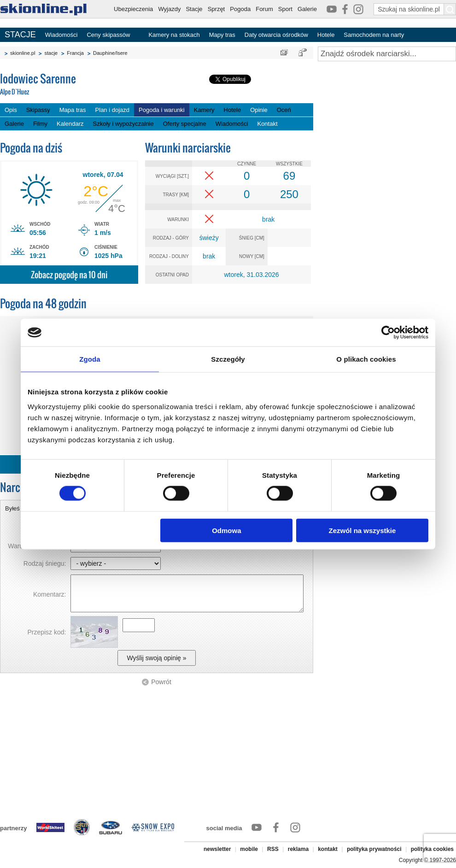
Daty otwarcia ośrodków (276, 35)
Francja (75, 53)
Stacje (194, 9)
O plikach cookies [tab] (366, 359)
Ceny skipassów (108, 35)
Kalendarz (70, 124)
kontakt (328, 849)
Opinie (259, 110)
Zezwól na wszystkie (362, 530)
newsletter (217, 849)
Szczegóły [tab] (228, 359)
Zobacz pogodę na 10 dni (69, 275)
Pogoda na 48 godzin (43, 303)
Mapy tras (222, 35)
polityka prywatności (374, 849)
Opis (11, 110)
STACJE (20, 35)
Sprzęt (216, 9)
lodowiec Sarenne (69, 85)
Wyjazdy (169, 9)
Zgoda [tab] (90, 359)
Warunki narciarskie (188, 148)
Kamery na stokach (174, 35)
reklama (298, 849)
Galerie (307, 9)
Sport (285, 9)
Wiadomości (61, 35)
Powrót (161, 682)
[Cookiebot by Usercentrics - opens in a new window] (388, 333)
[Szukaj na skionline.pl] (450, 9)
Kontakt (267, 124)
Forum (264, 9)
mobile (249, 849)
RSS (273, 849)
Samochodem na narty (374, 35)
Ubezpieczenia (133, 9)
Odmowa (226, 530)
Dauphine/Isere (110, 53)
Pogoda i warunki (162, 110)
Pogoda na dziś (31, 148)
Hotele (326, 35)
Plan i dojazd (112, 110)
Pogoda (240, 9)
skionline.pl (23, 53)
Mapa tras (73, 110)
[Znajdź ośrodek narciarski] (387, 54)
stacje (51, 53)
